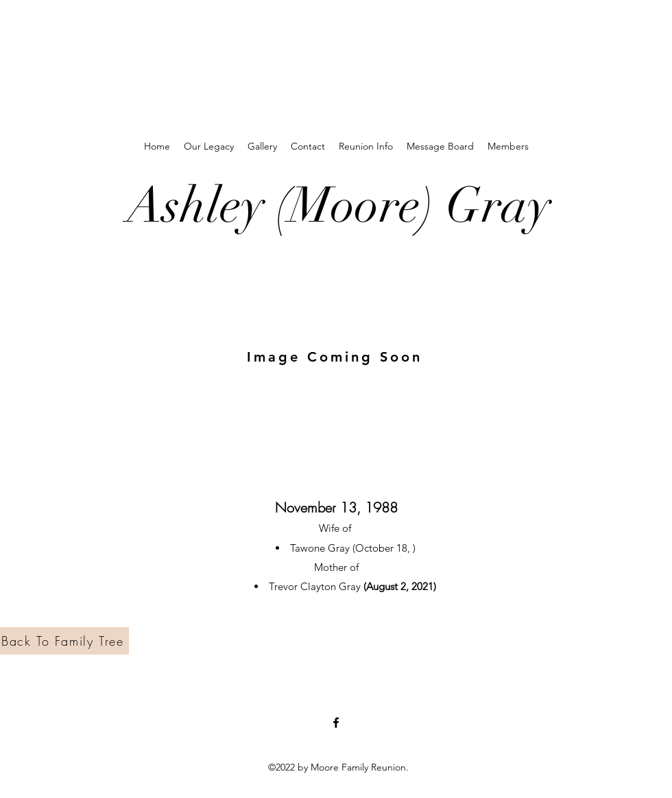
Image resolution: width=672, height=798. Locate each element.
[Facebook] (336, 723)
